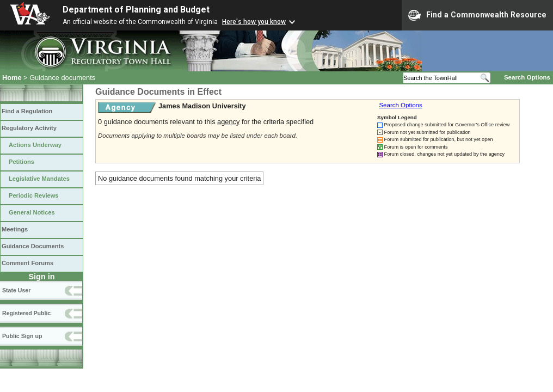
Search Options (527, 77)
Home (12, 78)
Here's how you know (254, 22)
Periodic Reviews (34, 195)
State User (16, 290)
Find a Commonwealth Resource (477, 15)
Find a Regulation (27, 111)
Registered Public (26, 313)
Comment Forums (27, 263)
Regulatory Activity (29, 128)
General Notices (32, 212)
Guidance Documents (33, 246)
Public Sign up (22, 336)
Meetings (15, 229)
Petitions (21, 162)
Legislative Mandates (39, 179)
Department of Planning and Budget (136, 10)
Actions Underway (35, 145)
